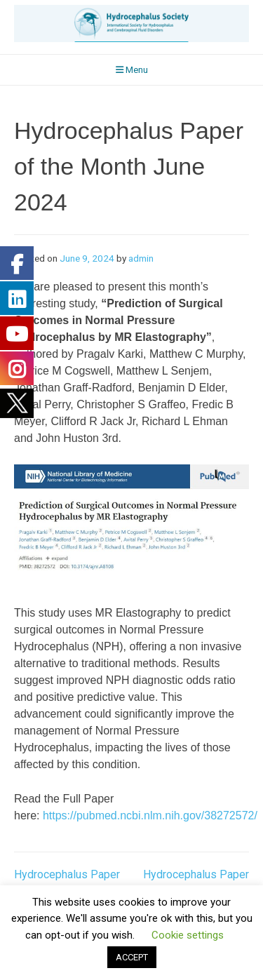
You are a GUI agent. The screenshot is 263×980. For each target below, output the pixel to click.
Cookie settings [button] (188, 935)
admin (141, 258)
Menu (132, 70)
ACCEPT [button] (132, 957)
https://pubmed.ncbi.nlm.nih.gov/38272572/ (150, 815)
